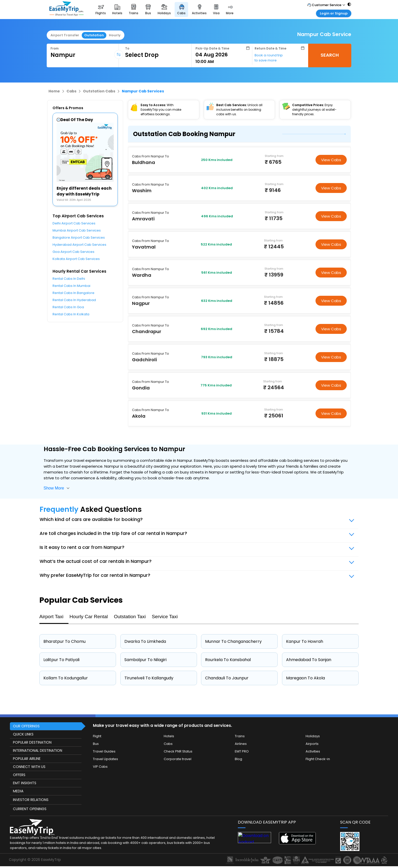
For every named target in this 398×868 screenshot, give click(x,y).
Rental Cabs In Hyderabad (74, 300)
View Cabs (331, 160)
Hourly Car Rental (89, 617)
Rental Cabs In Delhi (69, 279)
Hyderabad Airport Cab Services (79, 245)
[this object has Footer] (199, 790)
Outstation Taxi (130, 617)
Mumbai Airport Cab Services (77, 230)
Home (54, 91)
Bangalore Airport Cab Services (79, 238)
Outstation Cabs (99, 91)
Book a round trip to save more (269, 58)
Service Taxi (165, 617)
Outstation (94, 35)
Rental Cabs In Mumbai (71, 286)
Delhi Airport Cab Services (74, 223)
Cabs (71, 91)
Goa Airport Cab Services (73, 252)
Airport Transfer (65, 35)
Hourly (115, 35)
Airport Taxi (51, 617)
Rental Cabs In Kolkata (71, 314)
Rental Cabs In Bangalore (73, 293)
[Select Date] (222, 55)
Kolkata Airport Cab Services (76, 259)
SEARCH (330, 55)
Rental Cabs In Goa (68, 307)
